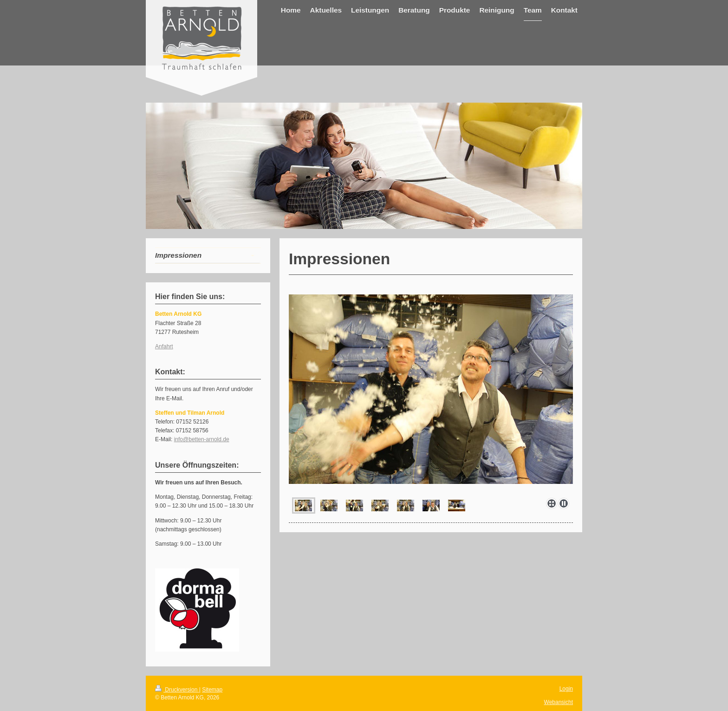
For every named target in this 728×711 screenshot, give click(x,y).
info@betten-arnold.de (202, 439)
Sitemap (212, 690)
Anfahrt (164, 346)
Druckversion (177, 690)
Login (566, 689)
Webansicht (559, 702)
